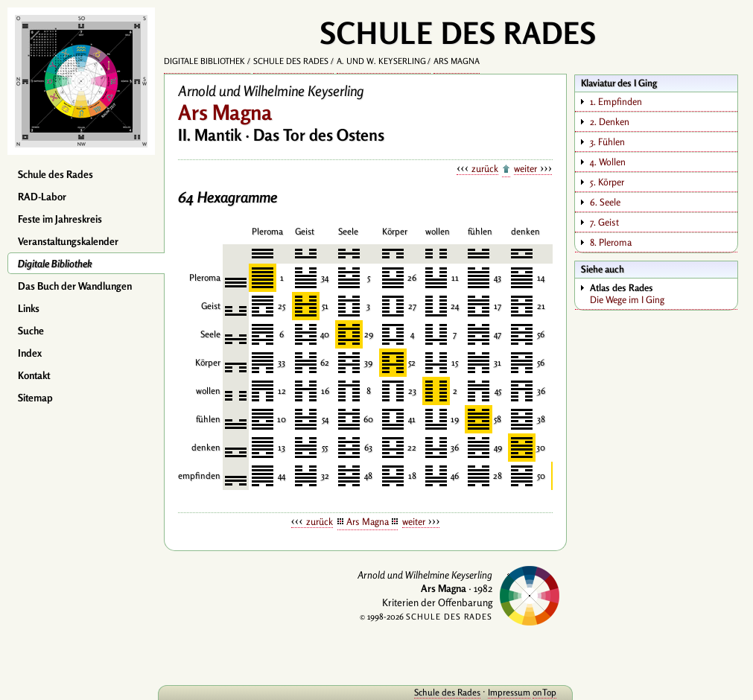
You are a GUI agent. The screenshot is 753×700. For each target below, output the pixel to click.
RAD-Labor (42, 197)
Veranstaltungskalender (68, 241)
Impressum (509, 692)
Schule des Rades (55, 174)
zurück (485, 168)
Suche (31, 331)
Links (29, 308)
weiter (525, 168)
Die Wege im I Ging (663, 293)
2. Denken (610, 121)
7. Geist (604, 222)
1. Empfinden (616, 101)
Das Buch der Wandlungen (75, 286)
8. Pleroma (611, 242)
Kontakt (34, 375)
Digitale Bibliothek (55, 264)
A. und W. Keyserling (381, 61)
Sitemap (35, 398)
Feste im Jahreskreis (60, 219)
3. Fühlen (607, 141)
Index (30, 353)
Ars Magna (457, 61)
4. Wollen (608, 162)
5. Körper (607, 182)
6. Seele (605, 202)
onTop (544, 692)
